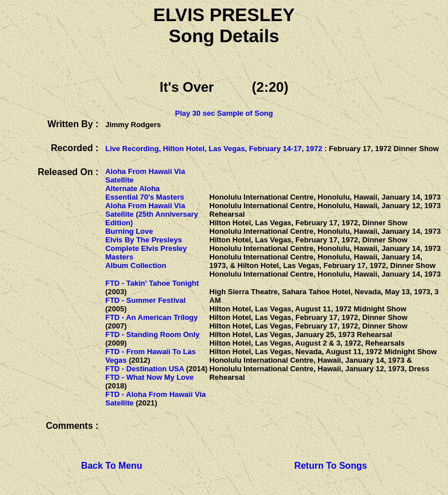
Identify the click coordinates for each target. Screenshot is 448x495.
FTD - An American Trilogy (152, 317)
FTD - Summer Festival (146, 300)
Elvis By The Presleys (144, 240)
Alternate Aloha (133, 188)
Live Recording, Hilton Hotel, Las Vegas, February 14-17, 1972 (214, 149)
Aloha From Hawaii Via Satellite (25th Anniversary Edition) (152, 214)
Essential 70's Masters (145, 197)
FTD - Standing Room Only (152, 334)
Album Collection (136, 265)
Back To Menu (111, 466)
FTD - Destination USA (145, 369)
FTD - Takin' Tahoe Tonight (152, 283)
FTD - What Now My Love (150, 377)
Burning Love (129, 231)
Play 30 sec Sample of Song (224, 113)
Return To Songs (331, 466)
